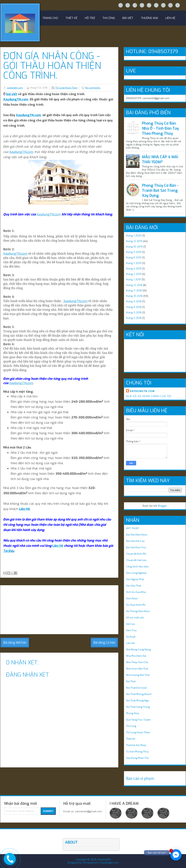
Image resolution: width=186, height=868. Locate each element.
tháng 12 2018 (134, 285)
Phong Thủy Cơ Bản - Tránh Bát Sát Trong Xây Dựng (160, 191)
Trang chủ (50, 18)
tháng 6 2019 (134, 269)
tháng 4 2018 (134, 318)
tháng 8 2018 (134, 307)
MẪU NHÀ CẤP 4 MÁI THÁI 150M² (160, 159)
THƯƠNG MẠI (149, 18)
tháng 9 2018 (134, 301)
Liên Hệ (24, 509)
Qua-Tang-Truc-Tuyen (138, 720)
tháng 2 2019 (134, 274)
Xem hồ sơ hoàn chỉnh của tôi (149, 396)
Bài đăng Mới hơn (15, 643)
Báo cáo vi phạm (140, 779)
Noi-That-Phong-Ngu (138, 701)
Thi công (109, 18)
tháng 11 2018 (134, 291)
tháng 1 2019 (133, 279)
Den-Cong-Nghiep (136, 573)
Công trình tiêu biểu (137, 567)
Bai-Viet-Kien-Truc (136, 547)
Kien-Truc (131, 630)
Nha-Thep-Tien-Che (137, 662)
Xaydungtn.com (109, 863)
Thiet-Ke (131, 739)
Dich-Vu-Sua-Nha (136, 592)
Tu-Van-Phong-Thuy (137, 752)
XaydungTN (104, 859)
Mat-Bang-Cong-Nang (138, 649)
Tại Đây (9, 551)
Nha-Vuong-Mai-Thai (138, 675)
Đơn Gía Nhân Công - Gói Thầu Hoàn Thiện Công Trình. (52, 66)
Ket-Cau (130, 624)
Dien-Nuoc (132, 598)
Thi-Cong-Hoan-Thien (66, 88)
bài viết (12, 94)
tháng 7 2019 (134, 263)
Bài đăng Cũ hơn (104, 643)
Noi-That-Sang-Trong (138, 707)
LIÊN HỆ (170, 18)
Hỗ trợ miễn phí (135, 618)
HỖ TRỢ (90, 18)
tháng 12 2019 (134, 241)
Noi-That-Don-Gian (136, 688)
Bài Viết (128, 18)
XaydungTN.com (16, 99)
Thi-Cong (131, 726)
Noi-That (131, 681)
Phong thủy (133, 713)
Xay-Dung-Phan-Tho (137, 758)
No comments (93, 88)
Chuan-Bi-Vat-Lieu (136, 560)
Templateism (91, 863)
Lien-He (130, 643)
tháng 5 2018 (134, 313)
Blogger (162, 506)
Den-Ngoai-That (135, 579)
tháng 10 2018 (134, 296)
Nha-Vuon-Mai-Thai (137, 669)
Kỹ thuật (131, 637)
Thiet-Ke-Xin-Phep (136, 745)
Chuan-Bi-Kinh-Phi (136, 554)
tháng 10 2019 (134, 247)
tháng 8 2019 (134, 258)
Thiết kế (71, 18)
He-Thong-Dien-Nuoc (138, 611)
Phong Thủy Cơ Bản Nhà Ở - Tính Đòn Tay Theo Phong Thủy (160, 128)
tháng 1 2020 (134, 236)
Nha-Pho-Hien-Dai (136, 656)
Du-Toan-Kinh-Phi (136, 605)
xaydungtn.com (15, 88)
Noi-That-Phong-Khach (139, 694)
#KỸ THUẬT (133, 528)
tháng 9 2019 (134, 252)
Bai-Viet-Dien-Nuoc (137, 535)
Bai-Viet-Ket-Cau (135, 541)
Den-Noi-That (133, 586)
